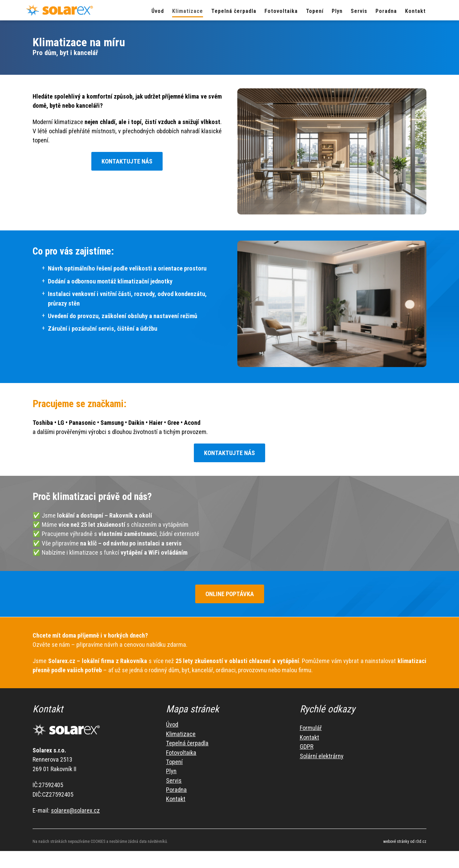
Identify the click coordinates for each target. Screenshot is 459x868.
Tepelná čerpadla (187, 747)
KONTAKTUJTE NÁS (127, 161)
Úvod (172, 728)
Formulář (311, 732)
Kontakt (176, 803)
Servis (174, 785)
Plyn (171, 775)
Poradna (176, 794)
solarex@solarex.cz (75, 814)
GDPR (307, 751)
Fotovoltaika (181, 757)
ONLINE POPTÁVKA (218, 598)
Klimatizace (181, 738)
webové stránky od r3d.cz (405, 846)
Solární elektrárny (322, 760)
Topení (174, 766)
